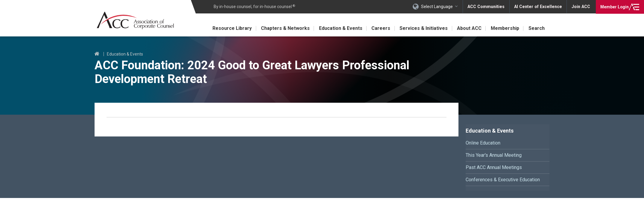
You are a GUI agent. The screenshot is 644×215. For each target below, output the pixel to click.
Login (614, 7)
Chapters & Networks (283, 28)
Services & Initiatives (423, 28)
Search (537, 28)
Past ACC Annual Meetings (494, 167)
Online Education (483, 143)
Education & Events (339, 28)
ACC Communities (488, 7)
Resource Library (230, 28)
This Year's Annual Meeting (494, 155)
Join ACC (581, 7)
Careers (380, 28)
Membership (505, 28)
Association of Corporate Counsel (136, 20)
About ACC (469, 28)
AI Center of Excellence (539, 7)
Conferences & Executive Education (503, 180)
